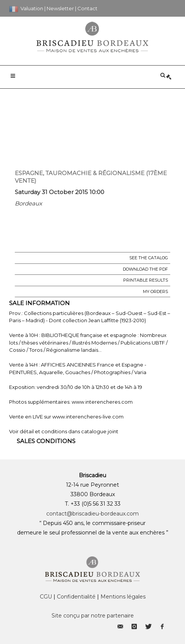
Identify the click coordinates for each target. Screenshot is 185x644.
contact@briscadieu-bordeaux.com (92, 514)
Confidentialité (76, 597)
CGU (46, 597)
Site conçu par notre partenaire (93, 616)
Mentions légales (123, 597)
